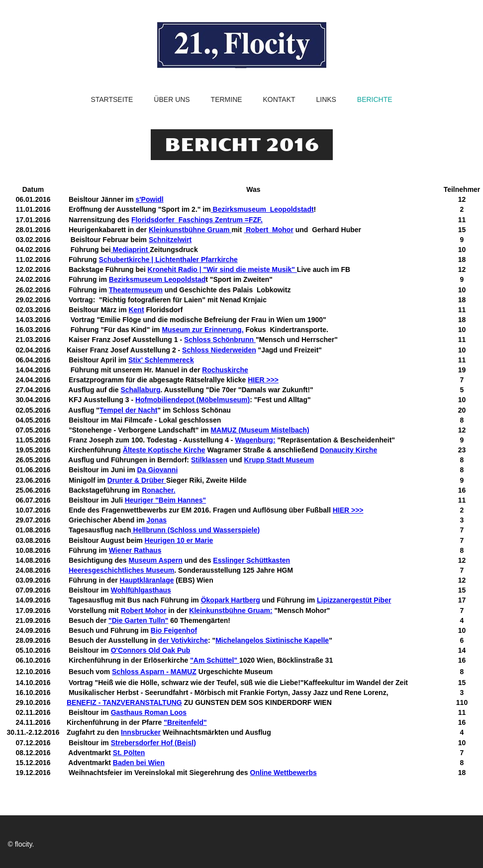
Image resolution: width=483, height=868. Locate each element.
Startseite (112, 100)
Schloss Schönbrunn (220, 340)
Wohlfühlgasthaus (141, 590)
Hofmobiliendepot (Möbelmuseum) (193, 400)
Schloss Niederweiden (219, 350)
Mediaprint (131, 250)
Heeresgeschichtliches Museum (121, 570)
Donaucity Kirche (348, 450)
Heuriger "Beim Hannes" (165, 500)
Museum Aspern (155, 560)
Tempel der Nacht (128, 410)
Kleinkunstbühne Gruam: (231, 610)
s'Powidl (149, 199)
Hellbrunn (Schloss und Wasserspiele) (196, 530)
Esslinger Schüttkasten (251, 560)
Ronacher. (159, 490)
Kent (136, 310)
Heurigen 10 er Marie (179, 540)
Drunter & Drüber (137, 480)
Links (326, 100)
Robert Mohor (269, 230)
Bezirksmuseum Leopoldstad (157, 279)
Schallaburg (140, 390)
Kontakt (279, 100)
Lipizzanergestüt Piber (354, 600)
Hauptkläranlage (147, 580)
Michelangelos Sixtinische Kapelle (272, 640)
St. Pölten (129, 753)
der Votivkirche (183, 640)
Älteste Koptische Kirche (164, 450)
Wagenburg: (255, 440)
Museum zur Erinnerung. (202, 330)
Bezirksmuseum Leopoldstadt (262, 209)
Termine (227, 100)
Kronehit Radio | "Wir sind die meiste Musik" (222, 269)
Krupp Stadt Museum (279, 460)
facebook (369, 844)
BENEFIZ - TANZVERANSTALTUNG (124, 702)
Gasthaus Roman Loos (149, 712)
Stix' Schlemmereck (161, 360)
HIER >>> (263, 380)
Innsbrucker (141, 732)
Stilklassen (209, 460)
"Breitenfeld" (185, 722)
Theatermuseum (136, 290)
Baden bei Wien (139, 763)
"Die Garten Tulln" (138, 620)
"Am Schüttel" (215, 660)
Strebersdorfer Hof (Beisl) (153, 743)
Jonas (157, 520)
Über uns (172, 100)
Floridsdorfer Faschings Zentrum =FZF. (197, 220)
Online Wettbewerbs (284, 773)
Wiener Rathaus (135, 550)
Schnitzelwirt (170, 240)
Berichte (375, 100)
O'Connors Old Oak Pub (151, 650)
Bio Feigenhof (174, 630)
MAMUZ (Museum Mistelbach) (260, 430)
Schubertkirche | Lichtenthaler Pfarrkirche (168, 260)
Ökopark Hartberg (231, 600)
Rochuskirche (225, 370)
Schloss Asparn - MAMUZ (154, 672)
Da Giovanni (158, 470)
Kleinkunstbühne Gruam (190, 230)
